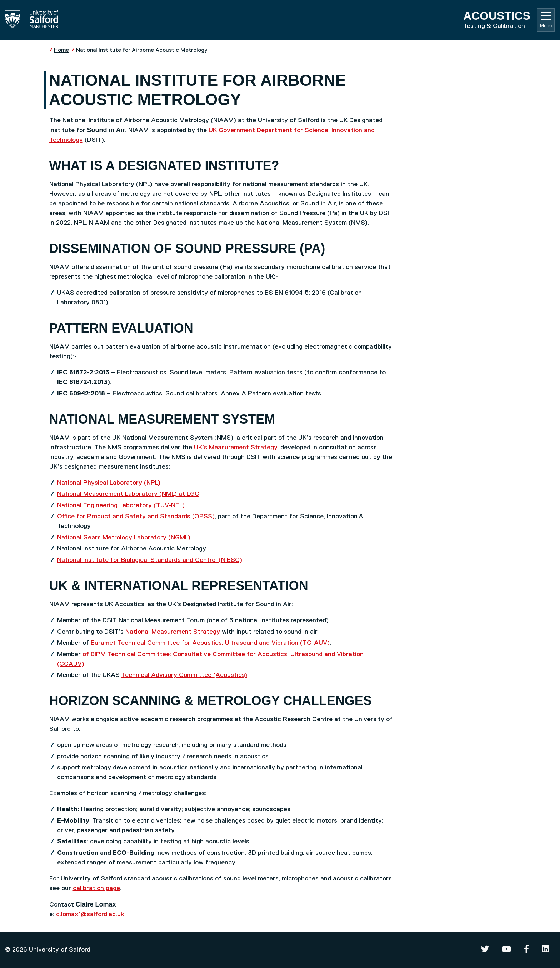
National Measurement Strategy (173, 632)
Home (61, 50)
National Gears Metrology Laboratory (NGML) (124, 538)
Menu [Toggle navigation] (546, 20)
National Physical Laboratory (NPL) (109, 483)
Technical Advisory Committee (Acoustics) (184, 675)
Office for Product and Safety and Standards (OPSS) (136, 517)
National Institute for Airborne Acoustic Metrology (142, 50)
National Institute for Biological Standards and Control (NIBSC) (150, 560)
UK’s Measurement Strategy (236, 448)
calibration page (96, 888)
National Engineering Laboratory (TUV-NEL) (121, 505)
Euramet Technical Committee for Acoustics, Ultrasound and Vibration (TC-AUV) (210, 643)
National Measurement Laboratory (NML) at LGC (128, 494)
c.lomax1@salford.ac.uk (90, 914)
